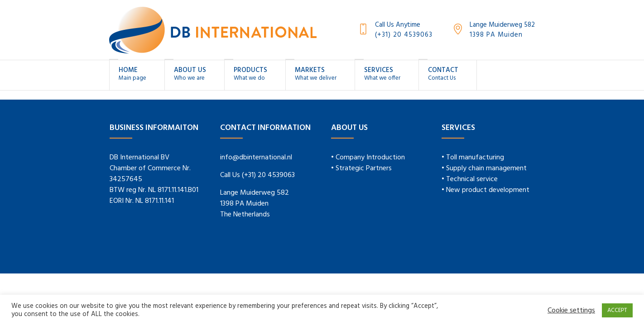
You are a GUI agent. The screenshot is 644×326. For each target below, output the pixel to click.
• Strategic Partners (361, 168)
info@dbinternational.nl (256, 158)
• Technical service (470, 179)
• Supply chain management (484, 168)
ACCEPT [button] (617, 310)
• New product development (485, 190)
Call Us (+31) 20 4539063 (257, 175)
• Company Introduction (368, 158)
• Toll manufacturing (473, 158)
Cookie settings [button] (571, 311)
